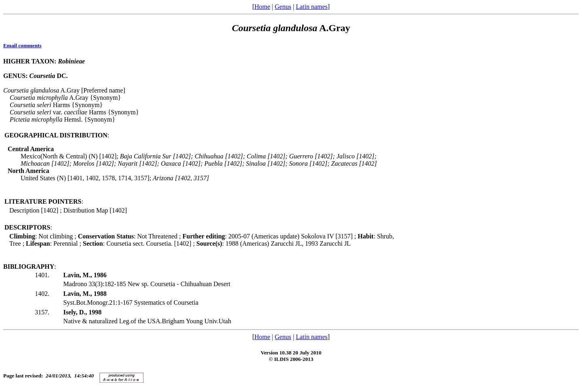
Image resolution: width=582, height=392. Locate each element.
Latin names (312, 7)
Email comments (22, 45)
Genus (283, 7)
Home (262, 7)
